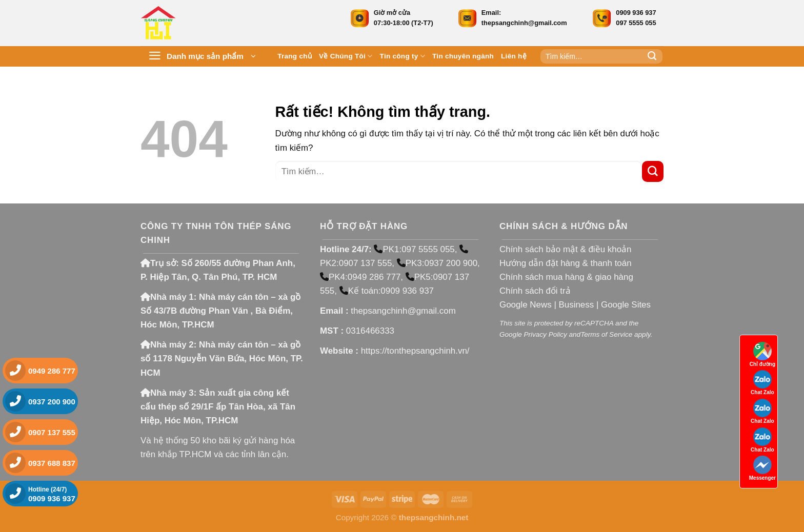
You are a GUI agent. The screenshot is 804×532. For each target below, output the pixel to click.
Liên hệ (514, 56)
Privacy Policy (545, 334)
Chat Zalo (762, 383)
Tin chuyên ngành (463, 56)
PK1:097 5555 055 (414, 249)
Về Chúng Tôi (346, 56)
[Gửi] (652, 56)
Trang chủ (295, 56)
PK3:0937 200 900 (437, 263)
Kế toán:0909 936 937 (387, 291)
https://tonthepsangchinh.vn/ (415, 351)
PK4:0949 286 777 (360, 277)
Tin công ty (403, 56)
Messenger (762, 468)
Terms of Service (606, 334)
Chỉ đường (762, 354)
